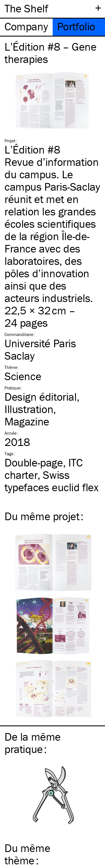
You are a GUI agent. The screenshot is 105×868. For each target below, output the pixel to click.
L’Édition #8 (32, 149)
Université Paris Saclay (40, 349)
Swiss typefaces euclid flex (52, 481)
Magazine (27, 421)
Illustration (29, 409)
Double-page (34, 462)
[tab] (26, 27)
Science (23, 376)
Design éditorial (41, 397)
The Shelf (26, 8)
